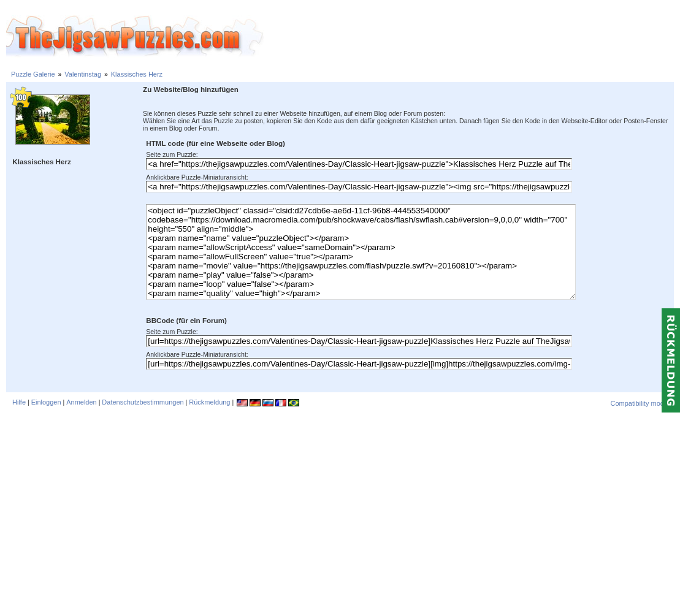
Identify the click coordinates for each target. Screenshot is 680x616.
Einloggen (46, 402)
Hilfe (19, 402)
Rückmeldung (209, 402)
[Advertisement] (472, 37)
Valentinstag (83, 74)
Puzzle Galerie (33, 74)
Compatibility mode (639, 403)
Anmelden (82, 402)
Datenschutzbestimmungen (143, 402)
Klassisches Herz (137, 74)
